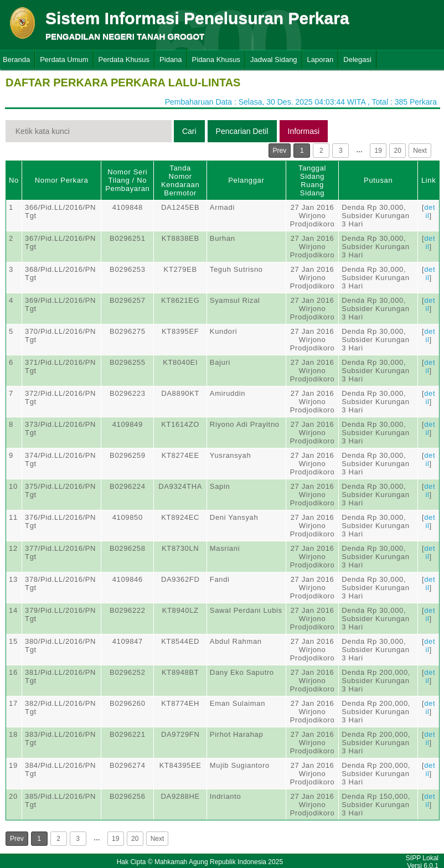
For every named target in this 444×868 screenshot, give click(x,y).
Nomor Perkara (62, 180)
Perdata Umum (64, 60)
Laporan (321, 60)
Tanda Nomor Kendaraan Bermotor (180, 180)
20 (398, 151)
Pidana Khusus (216, 60)
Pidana (171, 60)
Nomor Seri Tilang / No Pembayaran (127, 180)
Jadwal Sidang (274, 60)
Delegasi (357, 60)
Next (420, 151)
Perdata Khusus (124, 60)
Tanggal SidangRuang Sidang (312, 180)
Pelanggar (246, 180)
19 (378, 151)
